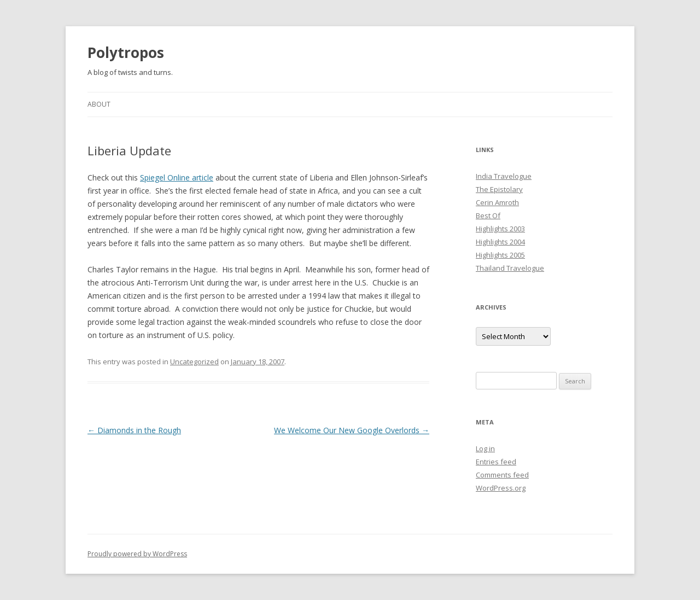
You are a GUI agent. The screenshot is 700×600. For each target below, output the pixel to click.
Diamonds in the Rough (134, 430)
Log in (485, 448)
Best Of (488, 215)
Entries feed (496, 462)
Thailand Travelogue (510, 268)
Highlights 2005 (500, 255)
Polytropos (126, 53)
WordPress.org (501, 488)
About (99, 104)
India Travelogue (504, 176)
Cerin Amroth (497, 202)
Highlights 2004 (500, 242)
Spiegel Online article (177, 177)
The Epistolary (499, 189)
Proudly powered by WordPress (137, 554)
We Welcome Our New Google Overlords (352, 430)
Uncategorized (194, 362)
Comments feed (502, 475)
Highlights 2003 (500, 229)
